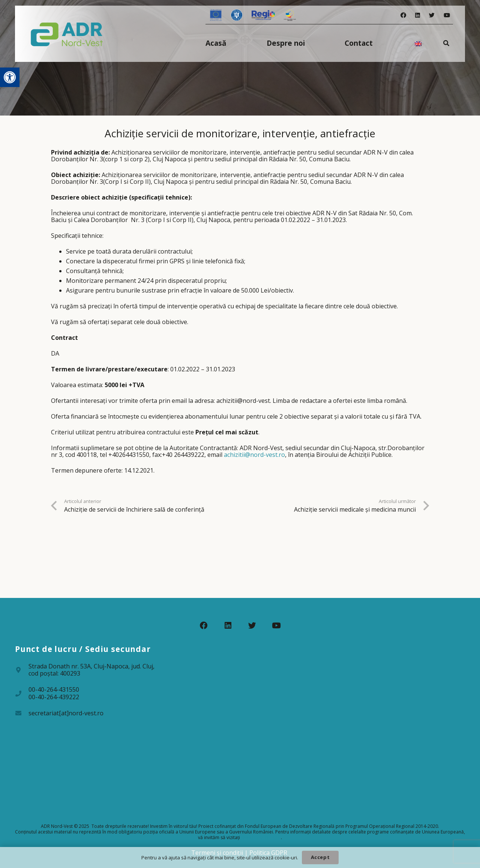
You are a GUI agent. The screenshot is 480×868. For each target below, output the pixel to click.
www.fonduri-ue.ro (261, 837)
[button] (10, 77)
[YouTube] (447, 15)
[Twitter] (432, 15)
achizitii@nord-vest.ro (254, 455)
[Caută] (446, 43)
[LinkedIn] (418, 15)
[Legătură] (67, 34)
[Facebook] (403, 15)
